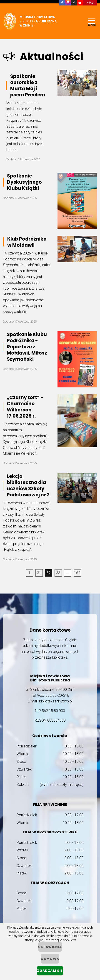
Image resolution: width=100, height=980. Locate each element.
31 (39, 573)
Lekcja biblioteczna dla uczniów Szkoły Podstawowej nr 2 (28, 485)
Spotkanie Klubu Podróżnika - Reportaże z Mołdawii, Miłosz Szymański (27, 347)
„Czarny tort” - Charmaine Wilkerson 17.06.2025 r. (25, 407)
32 (49, 573)
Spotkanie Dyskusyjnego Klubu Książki (24, 182)
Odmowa (50, 959)
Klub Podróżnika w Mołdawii (27, 242)
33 (58, 573)
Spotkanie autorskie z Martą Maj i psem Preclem (28, 85)
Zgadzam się (50, 971)
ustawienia (50, 947)
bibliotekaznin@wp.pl (56, 701)
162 (77, 573)
